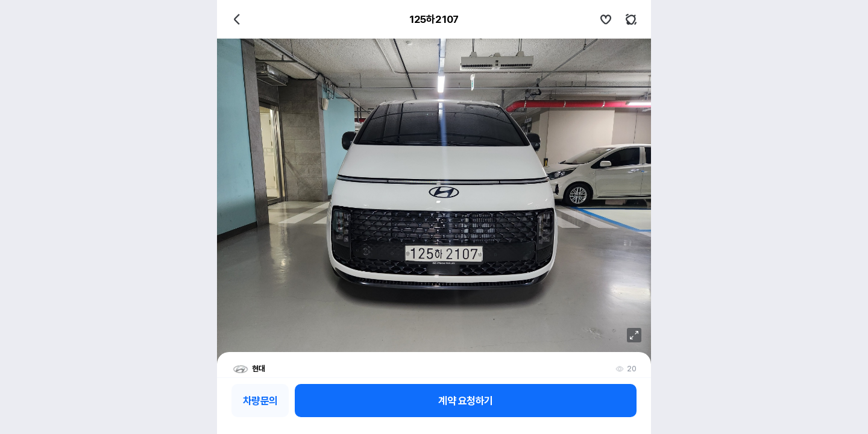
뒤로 (237, 19)
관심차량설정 (606, 19)
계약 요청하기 (466, 401)
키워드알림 (631, 19)
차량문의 (260, 401)
